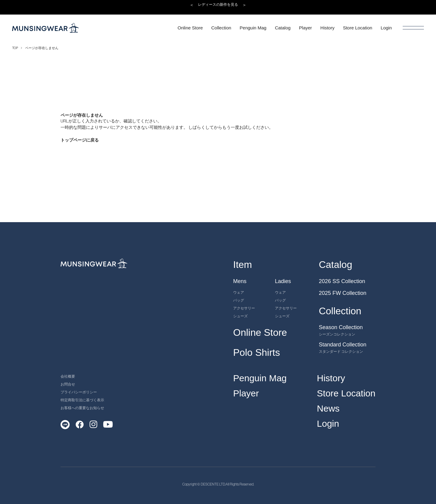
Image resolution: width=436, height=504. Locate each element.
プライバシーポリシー (79, 392)
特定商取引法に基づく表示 (82, 400)
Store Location (346, 393)
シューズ (240, 316)
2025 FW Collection (343, 293)
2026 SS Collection (342, 281)
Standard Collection (343, 345)
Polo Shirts (257, 352)
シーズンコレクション (337, 334)
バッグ (239, 300)
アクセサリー (244, 308)
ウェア (239, 292)
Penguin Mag (260, 378)
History (331, 378)
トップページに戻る (80, 140)
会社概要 (68, 376)
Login (328, 424)
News (328, 408)
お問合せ (68, 384)
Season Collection (341, 327)
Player (246, 393)
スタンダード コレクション (341, 351)
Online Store (260, 332)
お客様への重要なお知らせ (82, 408)
